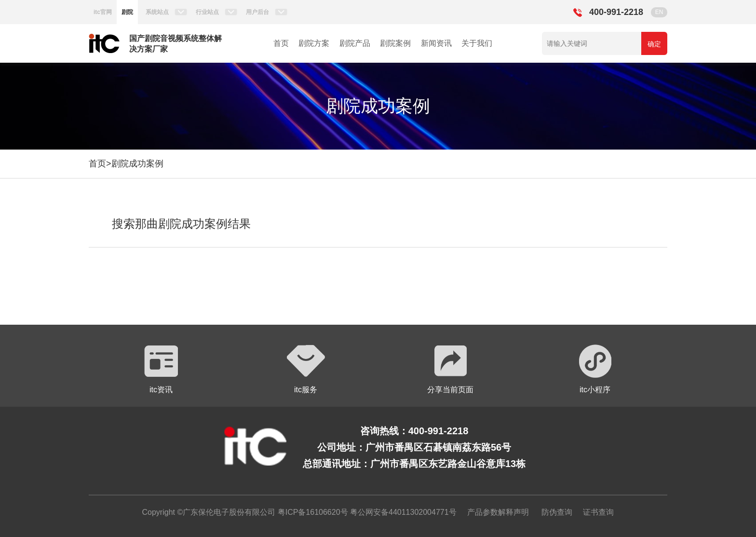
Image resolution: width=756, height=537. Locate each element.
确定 (654, 44)
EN (659, 12)
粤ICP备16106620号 (311, 512)
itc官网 (103, 12)
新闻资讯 (436, 43)
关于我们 (477, 43)
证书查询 (598, 512)
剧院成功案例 (137, 164)
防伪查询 (557, 512)
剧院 (127, 12)
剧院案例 (395, 43)
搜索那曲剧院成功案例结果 (181, 224)
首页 (281, 43)
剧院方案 (314, 43)
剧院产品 (355, 43)
